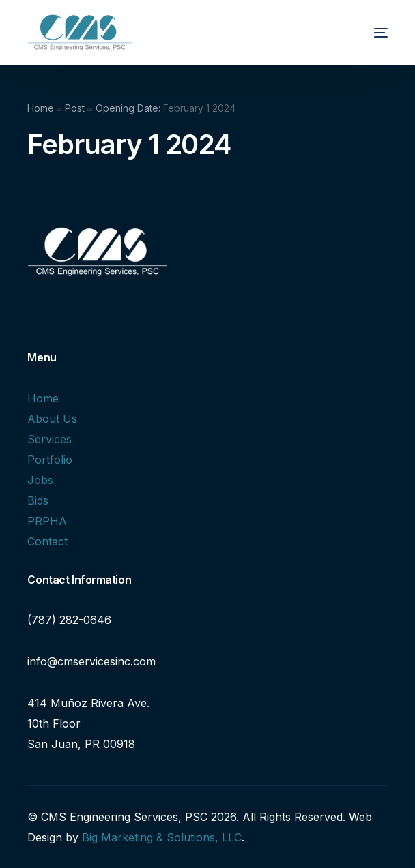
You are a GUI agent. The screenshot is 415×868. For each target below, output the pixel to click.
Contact (47, 541)
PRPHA (47, 521)
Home (43, 398)
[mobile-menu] (369, 33)
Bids (38, 500)
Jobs (40, 480)
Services (49, 439)
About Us (52, 419)
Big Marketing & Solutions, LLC (162, 837)
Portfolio (50, 460)
